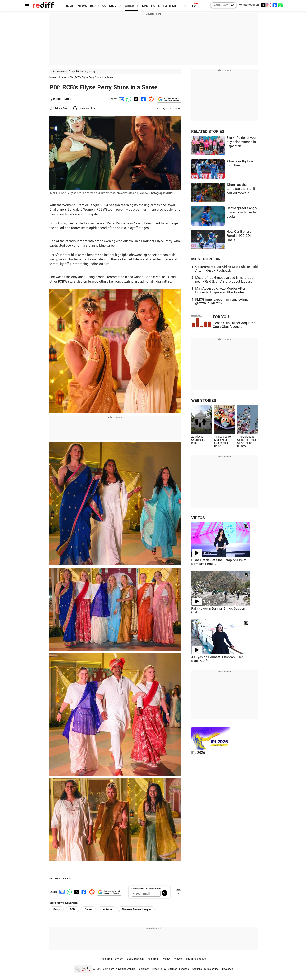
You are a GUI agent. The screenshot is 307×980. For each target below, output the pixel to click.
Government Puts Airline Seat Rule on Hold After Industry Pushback (227, 269)
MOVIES (115, 6)
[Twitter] (263, 5)
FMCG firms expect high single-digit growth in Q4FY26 (222, 301)
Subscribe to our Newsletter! (146, 889)
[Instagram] (269, 5)
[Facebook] (275, 5)
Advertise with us (125, 969)
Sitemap (173, 969)
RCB (72, 909)
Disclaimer (143, 969)
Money (167, 959)
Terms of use (211, 969)
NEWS (82, 6)
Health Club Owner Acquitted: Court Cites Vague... (235, 325)
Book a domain (135, 959)
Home (53, 77)
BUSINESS (98, 6)
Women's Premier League (136, 909)
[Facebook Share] (143, 99)
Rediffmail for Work (112, 959)
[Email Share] (121, 99)
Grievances (227, 969)
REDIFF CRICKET (63, 99)
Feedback (185, 969)
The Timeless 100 (196, 959)
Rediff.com (108, 969)
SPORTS (148, 6)
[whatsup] (281, 5)
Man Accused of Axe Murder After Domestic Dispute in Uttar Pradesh (221, 290)
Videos (178, 959)
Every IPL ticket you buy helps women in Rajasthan (241, 142)
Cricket (63, 77)
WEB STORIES (204, 401)
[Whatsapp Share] (128, 99)
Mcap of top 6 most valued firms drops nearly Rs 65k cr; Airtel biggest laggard (224, 280)
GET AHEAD (167, 6)
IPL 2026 (198, 753)
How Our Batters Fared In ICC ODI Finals (239, 236)
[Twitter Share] (135, 99)
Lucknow (107, 909)
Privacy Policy (158, 969)
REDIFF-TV (188, 6)
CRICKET (132, 6)
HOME (69, 6)
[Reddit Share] (150, 99)
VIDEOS (198, 518)
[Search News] (231, 5)
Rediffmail (153, 959)
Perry (57, 909)
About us (197, 969)
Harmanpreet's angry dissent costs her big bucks (242, 212)
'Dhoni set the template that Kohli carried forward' (241, 189)
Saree (88, 909)
